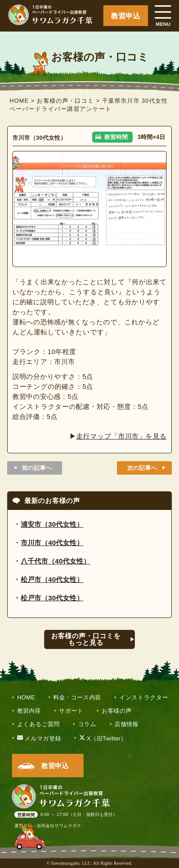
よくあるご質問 (38, 724)
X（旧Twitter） (103, 738)
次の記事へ (142, 468)
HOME (26, 697)
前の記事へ (37, 468)
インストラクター (144, 697)
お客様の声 (117, 711)
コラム (87, 724)
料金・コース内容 (77, 697)
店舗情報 (126, 724)
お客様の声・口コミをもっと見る (86, 639)
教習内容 (29, 711)
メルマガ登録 (39, 738)
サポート (71, 711)
